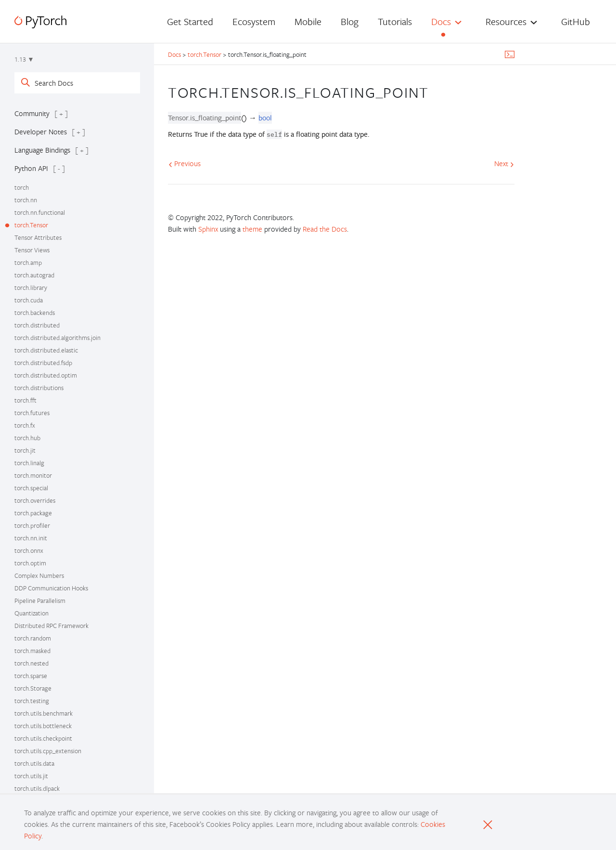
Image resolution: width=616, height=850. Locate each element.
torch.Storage (33, 688)
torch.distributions (39, 388)
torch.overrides (35, 500)
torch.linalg (29, 463)
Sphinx (208, 229)
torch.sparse (31, 676)
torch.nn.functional (40, 212)
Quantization (32, 613)
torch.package (33, 513)
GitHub (576, 21)
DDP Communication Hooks (51, 588)
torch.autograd (34, 275)
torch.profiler (32, 525)
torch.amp (28, 262)
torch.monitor (33, 475)
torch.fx (25, 425)
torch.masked (32, 651)
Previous (185, 163)
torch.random (33, 638)
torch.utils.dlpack (37, 788)
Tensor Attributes (38, 237)
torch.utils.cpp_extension (48, 751)
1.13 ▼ (24, 59)
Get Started (190, 21)
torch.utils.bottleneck (43, 726)
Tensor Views (32, 250)
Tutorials (395, 21)
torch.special (31, 488)
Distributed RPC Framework (51, 626)
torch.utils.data (34, 763)
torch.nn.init (31, 538)
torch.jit (25, 450)
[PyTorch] (40, 22)
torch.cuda (29, 300)
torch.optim (30, 563)
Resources (506, 21)
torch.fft (26, 400)
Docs (441, 21)
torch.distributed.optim (46, 375)
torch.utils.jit (31, 776)
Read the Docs (325, 229)
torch (22, 187)
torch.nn (26, 200)
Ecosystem (254, 21)
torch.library (31, 288)
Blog (350, 21)
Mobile (308, 21)
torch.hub (27, 438)
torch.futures (32, 413)
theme (252, 229)
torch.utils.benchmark (44, 713)
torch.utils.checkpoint (43, 738)
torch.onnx (29, 550)
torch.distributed (37, 325)
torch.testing (32, 701)
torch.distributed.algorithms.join (58, 338)
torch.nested (32, 663)
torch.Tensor (31, 225)
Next (504, 163)
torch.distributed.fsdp (43, 363)
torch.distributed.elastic (46, 350)
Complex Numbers (39, 575)
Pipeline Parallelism (40, 601)
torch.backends (35, 313)
